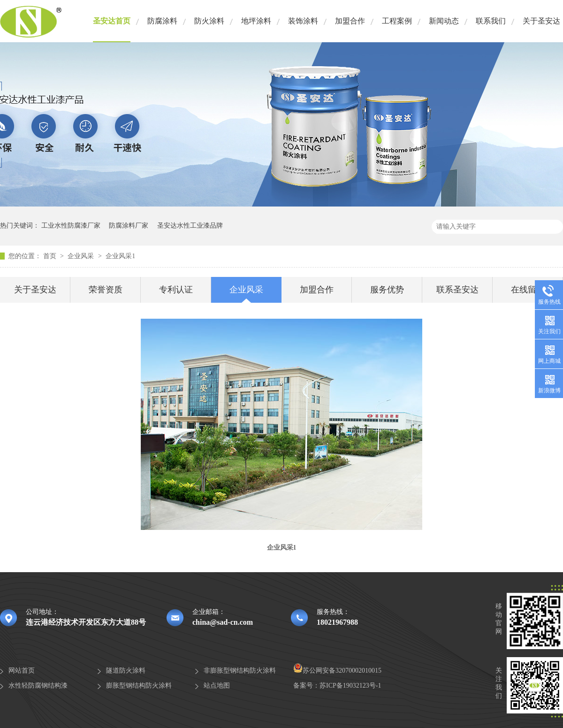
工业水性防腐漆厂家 (71, 226)
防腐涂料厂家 (129, 226)
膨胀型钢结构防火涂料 (139, 686)
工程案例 (397, 21)
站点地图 (217, 686)
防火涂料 (209, 21)
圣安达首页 (112, 21)
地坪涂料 (256, 21)
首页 (51, 256)
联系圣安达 (457, 290)
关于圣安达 (541, 21)
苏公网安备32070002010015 (337, 671)
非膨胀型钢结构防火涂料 (240, 671)
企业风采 (82, 256)
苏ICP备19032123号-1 (350, 686)
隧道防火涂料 (126, 671)
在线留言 (528, 290)
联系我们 (491, 21)
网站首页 (22, 671)
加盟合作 (350, 21)
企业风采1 (120, 256)
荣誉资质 (106, 290)
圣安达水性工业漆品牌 (190, 226)
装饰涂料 (303, 21)
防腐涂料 (162, 21)
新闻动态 (444, 21)
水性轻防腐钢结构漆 (38, 686)
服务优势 (387, 290)
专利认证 (176, 290)
